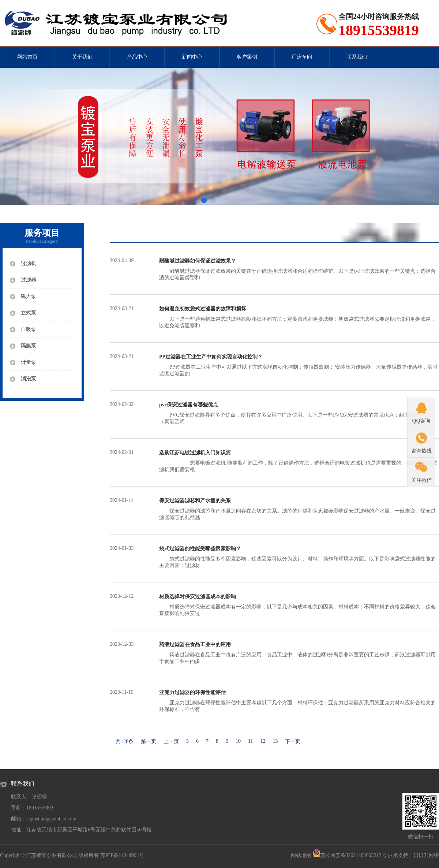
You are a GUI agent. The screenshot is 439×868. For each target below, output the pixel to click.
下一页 (293, 742)
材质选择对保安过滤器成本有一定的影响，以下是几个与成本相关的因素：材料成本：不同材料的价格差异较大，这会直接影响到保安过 (299, 605)
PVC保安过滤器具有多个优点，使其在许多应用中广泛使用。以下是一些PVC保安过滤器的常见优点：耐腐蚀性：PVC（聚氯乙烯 (299, 413)
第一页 (149, 742)
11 (250, 741)
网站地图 (301, 855)
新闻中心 (192, 57)
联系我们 (357, 57)
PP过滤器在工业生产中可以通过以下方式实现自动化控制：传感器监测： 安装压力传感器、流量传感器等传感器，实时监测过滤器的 (299, 365)
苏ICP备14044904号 (122, 855)
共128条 (125, 742)
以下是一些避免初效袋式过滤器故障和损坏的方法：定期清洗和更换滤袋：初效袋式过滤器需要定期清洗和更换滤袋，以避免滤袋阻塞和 (299, 317)
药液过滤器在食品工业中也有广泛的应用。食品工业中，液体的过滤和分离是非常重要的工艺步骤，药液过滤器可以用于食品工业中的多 (299, 653)
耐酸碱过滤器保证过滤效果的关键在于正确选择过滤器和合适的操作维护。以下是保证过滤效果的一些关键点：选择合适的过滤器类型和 (299, 269)
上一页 (171, 742)
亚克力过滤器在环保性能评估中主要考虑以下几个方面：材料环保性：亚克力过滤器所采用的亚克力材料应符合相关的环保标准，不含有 (299, 701)
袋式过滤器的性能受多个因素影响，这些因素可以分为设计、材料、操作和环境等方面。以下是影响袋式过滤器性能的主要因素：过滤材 (299, 557)
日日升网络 (426, 855)
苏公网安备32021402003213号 (353, 855)
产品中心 (137, 57)
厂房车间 (302, 57)
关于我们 (82, 57)
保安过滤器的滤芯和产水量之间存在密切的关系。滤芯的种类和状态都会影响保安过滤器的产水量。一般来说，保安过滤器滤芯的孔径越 (299, 509)
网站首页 (27, 57)
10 (238, 741)
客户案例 (247, 57)
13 (275, 741)
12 (263, 741)
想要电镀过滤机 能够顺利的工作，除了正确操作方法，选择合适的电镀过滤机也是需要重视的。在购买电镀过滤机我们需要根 (299, 461)
